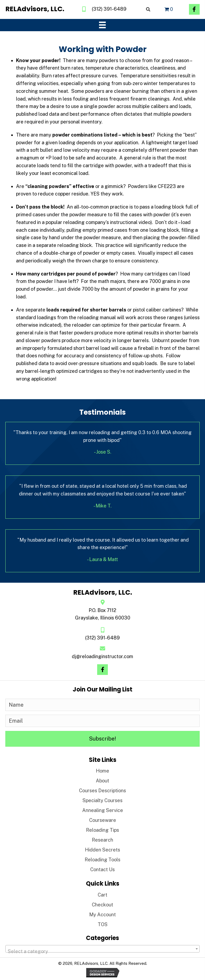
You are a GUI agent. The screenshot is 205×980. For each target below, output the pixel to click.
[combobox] (102, 949)
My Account (102, 915)
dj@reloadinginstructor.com (102, 656)
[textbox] (102, 951)
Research (102, 840)
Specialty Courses (102, 800)
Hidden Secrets (102, 850)
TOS (103, 924)
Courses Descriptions (102, 791)
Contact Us (102, 869)
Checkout (102, 905)
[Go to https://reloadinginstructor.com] (35, 9)
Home (102, 771)
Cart (102, 895)
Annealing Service (103, 810)
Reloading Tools (102, 860)
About (102, 781)
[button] (194, 9)
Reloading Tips (102, 830)
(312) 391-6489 (109, 9)
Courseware (103, 820)
